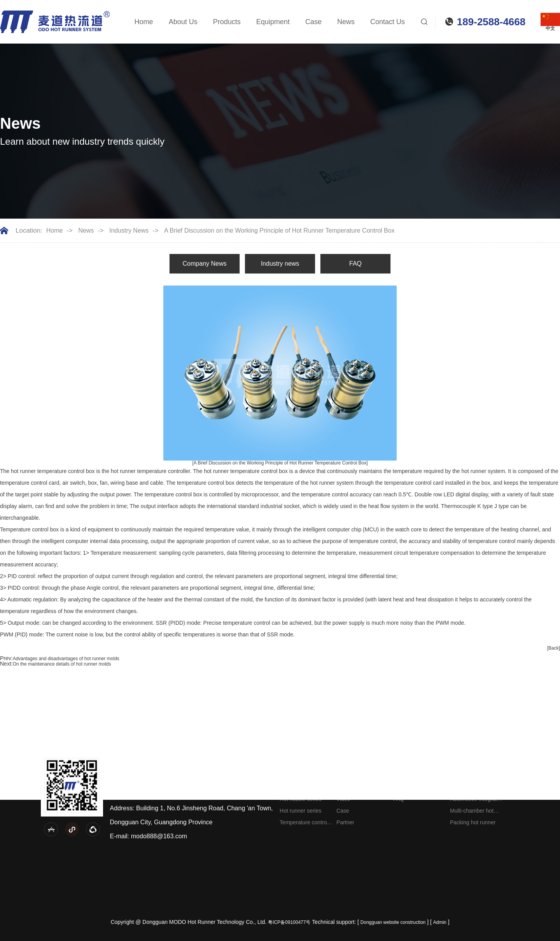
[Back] (554, 648)
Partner (345, 822)
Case (313, 22)
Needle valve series (303, 776)
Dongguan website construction (393, 922)
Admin (440, 922)
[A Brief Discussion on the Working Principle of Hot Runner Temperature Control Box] (280, 463)
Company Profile (357, 776)
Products (227, 22)
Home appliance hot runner (474, 789)
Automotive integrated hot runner (476, 800)
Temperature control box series (304, 824)
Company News (205, 264)
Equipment (273, 22)
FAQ (355, 264)
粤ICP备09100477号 (289, 922)
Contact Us (388, 22)
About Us (183, 22)
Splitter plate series (303, 787)
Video (343, 799)
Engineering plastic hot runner (473, 777)
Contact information (530, 776)
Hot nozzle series (300, 799)
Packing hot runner (473, 822)
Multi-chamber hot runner (472, 812)
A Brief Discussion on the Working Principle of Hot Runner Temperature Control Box (279, 231)
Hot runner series (300, 811)
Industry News (129, 231)
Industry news (280, 264)
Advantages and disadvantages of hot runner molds (66, 659)
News (346, 22)
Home (144, 22)
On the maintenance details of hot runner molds (62, 664)
